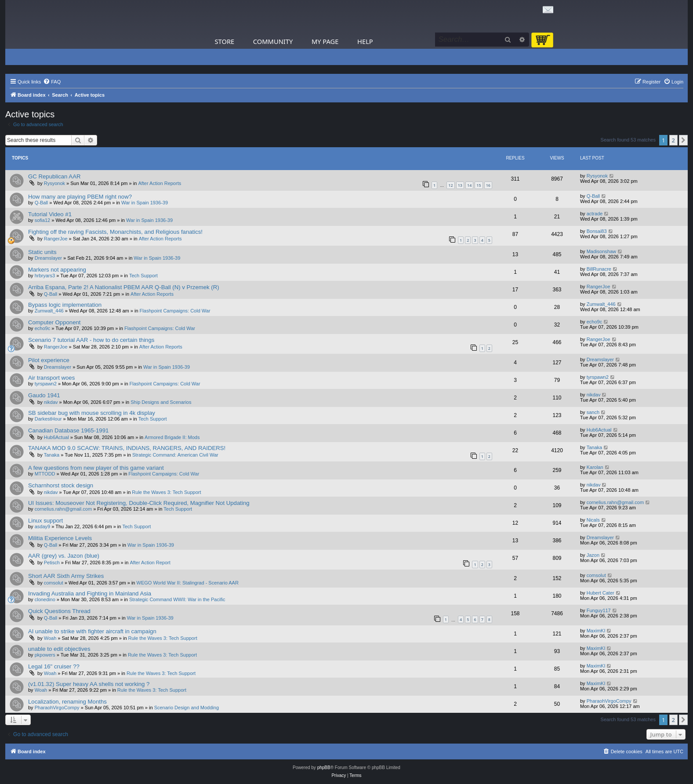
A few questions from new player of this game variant (96, 468)
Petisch (52, 563)
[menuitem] (52, 82)
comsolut (54, 583)
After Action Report (150, 563)
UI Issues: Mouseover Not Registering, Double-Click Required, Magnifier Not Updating (139, 503)
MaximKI (596, 631)
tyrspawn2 (46, 384)
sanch (593, 412)
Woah (50, 638)
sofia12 (42, 220)
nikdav (51, 402)
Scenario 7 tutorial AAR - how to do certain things (91, 340)
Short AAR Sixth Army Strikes (66, 576)
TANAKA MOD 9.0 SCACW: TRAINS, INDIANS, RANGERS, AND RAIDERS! (127, 448)
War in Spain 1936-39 (145, 203)
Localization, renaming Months (67, 702)
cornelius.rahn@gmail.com (63, 509)
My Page (325, 41)
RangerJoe (56, 239)
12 (450, 185)
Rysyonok (54, 183)
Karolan (595, 467)
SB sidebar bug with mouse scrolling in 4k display (92, 413)
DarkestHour (48, 419)
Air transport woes (51, 378)
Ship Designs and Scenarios (161, 402)
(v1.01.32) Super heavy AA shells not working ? (89, 684)
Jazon (593, 555)
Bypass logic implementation (65, 305)
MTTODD (45, 474)
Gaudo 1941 (44, 395)
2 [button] (673, 140)
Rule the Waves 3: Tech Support (166, 492)
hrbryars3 (45, 276)
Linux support (45, 521)
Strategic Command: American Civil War (175, 455)
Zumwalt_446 (49, 311)
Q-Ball (42, 203)
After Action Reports (160, 183)
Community (273, 41)
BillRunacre (599, 269)
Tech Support (143, 276)
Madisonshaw (601, 251)
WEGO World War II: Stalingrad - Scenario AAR (188, 583)
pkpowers (45, 655)
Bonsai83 (597, 231)
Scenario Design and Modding (187, 708)
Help (365, 41)
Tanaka (52, 455)
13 (460, 185)
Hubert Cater (600, 593)
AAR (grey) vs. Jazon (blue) (64, 556)
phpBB (324, 768)
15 (479, 185)
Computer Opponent (54, 322)
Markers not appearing (57, 270)
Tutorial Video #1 (50, 214)
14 (469, 185)
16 (488, 185)
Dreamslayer (48, 258)
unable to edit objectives (59, 649)
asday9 (42, 526)
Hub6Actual (56, 437)
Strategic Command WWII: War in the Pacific (177, 599)
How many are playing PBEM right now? (80, 197)
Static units (42, 252)
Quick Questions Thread (59, 611)
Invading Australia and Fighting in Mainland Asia (90, 593)
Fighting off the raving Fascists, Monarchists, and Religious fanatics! (115, 232)
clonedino (45, 599)
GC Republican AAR (54, 176)
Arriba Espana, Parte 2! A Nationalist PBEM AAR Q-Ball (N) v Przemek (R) (124, 287)
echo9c (42, 328)
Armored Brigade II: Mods (172, 437)
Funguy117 (599, 610)
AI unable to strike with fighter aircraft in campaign (92, 631)
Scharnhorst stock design (61, 485)
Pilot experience (49, 360)
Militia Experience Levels (60, 538)
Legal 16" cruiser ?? (54, 666)
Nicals (593, 520)
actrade (595, 214)
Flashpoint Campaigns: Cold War (175, 311)
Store (225, 41)
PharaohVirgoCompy (57, 708)
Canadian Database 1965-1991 (68, 430)
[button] (683, 140)
